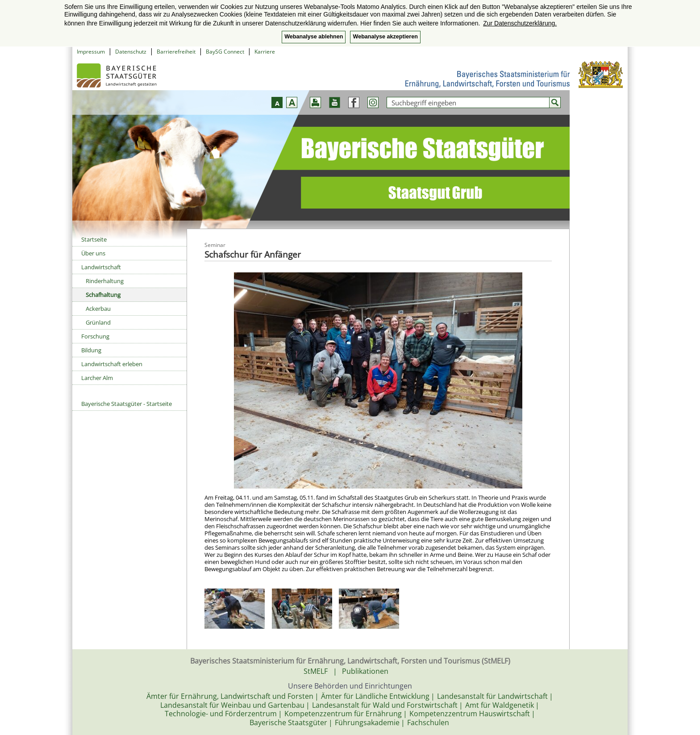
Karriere (265, 52)
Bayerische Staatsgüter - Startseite (127, 404)
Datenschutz (131, 52)
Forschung (95, 336)
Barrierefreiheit (176, 52)
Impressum (91, 52)
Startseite (94, 239)
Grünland (98, 322)
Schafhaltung (103, 295)
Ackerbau (98, 309)
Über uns (93, 253)
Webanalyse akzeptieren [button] (385, 37)
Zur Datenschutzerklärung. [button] (520, 23)
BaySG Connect (225, 52)
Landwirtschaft (101, 267)
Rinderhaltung (105, 281)
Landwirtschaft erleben (112, 364)
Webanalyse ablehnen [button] (314, 37)
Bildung (91, 350)
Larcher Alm (97, 378)
